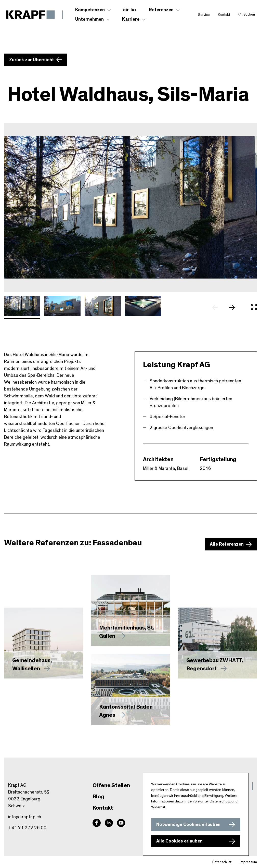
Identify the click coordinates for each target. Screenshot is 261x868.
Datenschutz (222, 862)
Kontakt (224, 15)
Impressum (248, 862)
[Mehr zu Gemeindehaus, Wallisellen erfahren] (43, 643)
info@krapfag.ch (25, 817)
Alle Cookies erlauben (179, 841)
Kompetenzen (90, 10)
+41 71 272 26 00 (27, 828)
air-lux (130, 10)
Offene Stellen (111, 785)
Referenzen (161, 10)
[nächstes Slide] (234, 307)
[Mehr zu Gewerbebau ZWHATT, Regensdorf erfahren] (218, 643)
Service (204, 15)
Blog (98, 797)
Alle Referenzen (227, 544)
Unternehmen (89, 19)
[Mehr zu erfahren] (130, 610)
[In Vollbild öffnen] (254, 307)
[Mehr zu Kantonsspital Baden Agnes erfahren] (130, 689)
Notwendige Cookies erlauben (188, 825)
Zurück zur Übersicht (32, 60)
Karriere (131, 19)
